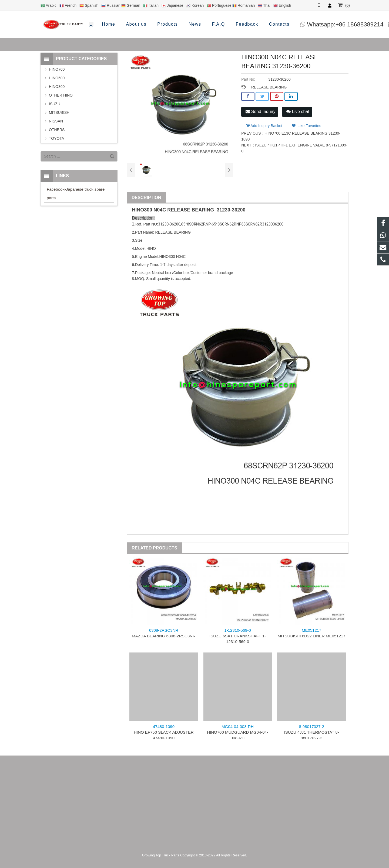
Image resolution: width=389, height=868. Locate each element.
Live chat (298, 112)
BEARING (203, 210)
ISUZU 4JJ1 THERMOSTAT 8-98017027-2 (312, 732)
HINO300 (57, 87)
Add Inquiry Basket (264, 124)
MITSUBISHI (60, 112)
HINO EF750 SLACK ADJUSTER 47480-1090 (164, 732)
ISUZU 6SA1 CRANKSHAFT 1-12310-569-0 (238, 636)
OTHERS (57, 130)
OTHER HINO (61, 95)
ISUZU (55, 104)
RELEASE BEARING (269, 87)
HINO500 (57, 78)
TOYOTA (56, 138)
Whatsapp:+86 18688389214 (234, 24)
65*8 (185, 224)
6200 (240, 210)
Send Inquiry (260, 112)
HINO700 (57, 69)
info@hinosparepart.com (316, 24)
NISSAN (56, 121)
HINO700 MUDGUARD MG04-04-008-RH (238, 732)
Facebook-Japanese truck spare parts (76, 194)
